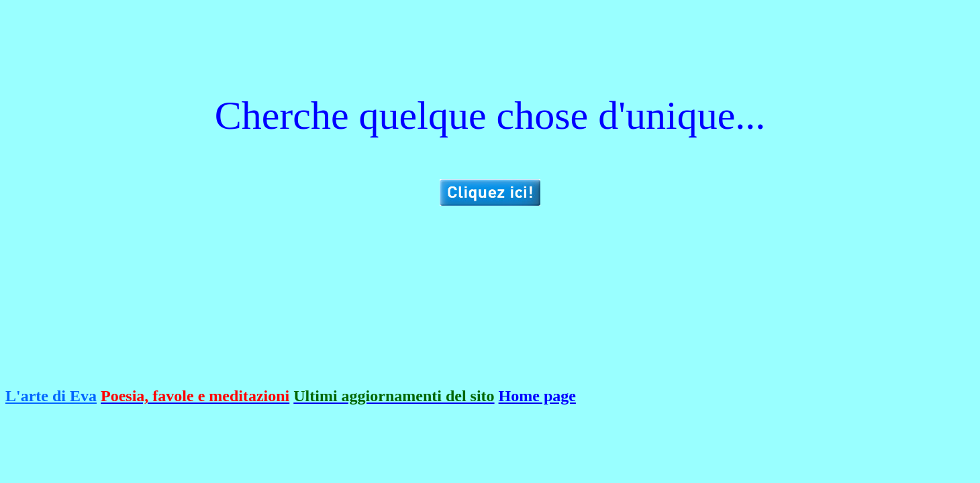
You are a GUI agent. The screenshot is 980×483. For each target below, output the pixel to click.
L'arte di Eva (51, 396)
